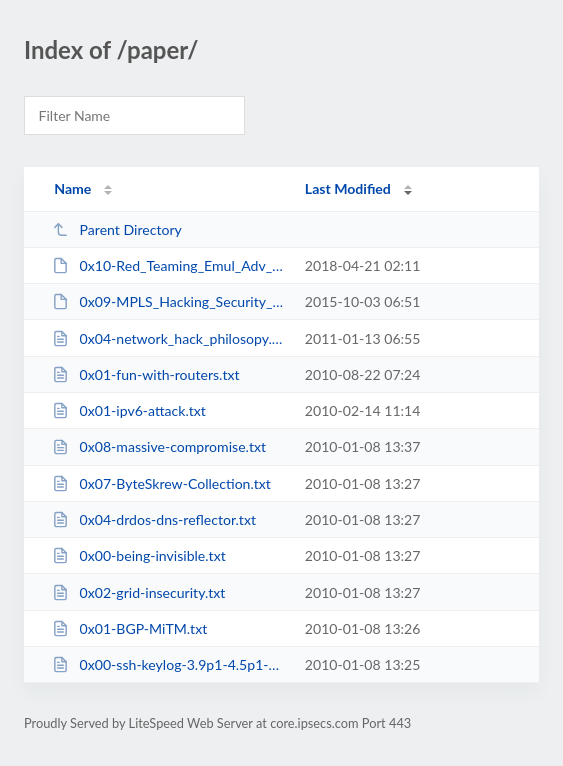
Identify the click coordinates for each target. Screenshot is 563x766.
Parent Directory (117, 229)
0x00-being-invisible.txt (139, 555)
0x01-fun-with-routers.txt (145, 374)
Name (72, 188)
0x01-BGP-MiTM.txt (129, 628)
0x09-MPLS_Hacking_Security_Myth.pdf (169, 301)
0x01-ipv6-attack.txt (129, 410)
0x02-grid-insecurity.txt (138, 592)
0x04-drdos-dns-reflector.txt (154, 519)
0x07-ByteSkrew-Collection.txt (161, 483)
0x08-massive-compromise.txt (159, 446)
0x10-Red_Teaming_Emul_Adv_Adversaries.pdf (169, 265)
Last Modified (348, 188)
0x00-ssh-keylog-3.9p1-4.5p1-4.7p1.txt (169, 664)
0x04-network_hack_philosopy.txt (169, 338)
